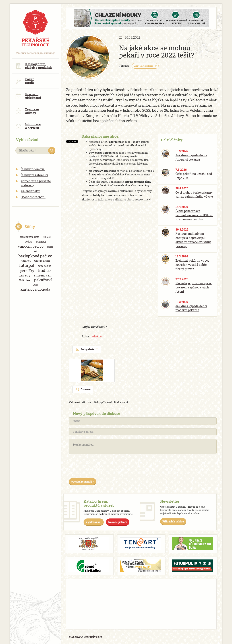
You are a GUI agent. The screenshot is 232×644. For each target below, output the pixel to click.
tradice (44, 270)
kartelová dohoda (35, 289)
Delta (35, 285)
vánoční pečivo (31, 246)
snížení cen (43, 275)
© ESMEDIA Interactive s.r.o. (86, 637)
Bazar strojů (25, 81)
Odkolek (25, 280)
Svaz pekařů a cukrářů (143, 66)
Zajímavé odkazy (27, 111)
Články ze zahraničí (34, 175)
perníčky (27, 271)
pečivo (29, 242)
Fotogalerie (87, 349)
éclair (50, 247)
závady (25, 275)
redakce (96, 336)
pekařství (41, 242)
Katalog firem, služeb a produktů (34, 66)
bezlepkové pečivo (35, 256)
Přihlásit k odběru (173, 521)
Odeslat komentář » (83, 482)
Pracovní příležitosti (28, 96)
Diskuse (83, 389)
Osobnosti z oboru (33, 197)
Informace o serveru (28, 126)
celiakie (47, 237)
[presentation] (96, 467)
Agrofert (26, 261)
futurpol (27, 265)
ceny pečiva (45, 266)
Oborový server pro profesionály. (35, 51)
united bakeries (42, 261)
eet (35, 251)
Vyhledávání (94, 522)
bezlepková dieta (29, 237)
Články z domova (33, 169)
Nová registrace (118, 522)
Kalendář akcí (31, 191)
